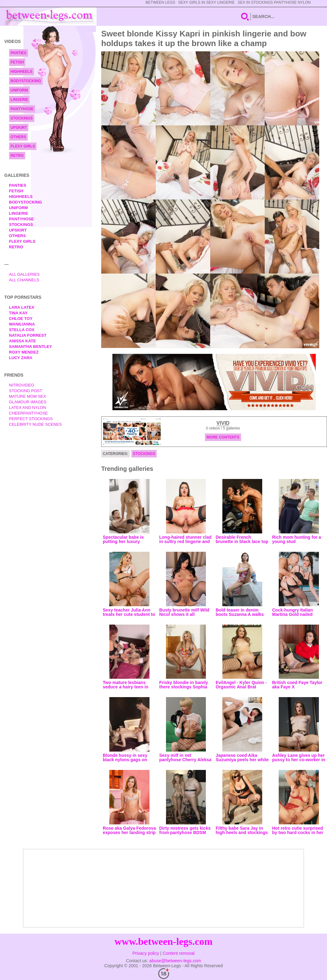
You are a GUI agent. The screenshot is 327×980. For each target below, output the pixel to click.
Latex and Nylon (28, 408)
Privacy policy (146, 953)
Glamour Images (28, 402)
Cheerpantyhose (28, 413)
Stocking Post (26, 391)
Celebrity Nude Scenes (36, 424)
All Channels (24, 280)
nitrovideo (22, 385)
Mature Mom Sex (28, 396)
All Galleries (24, 274)
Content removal (179, 953)
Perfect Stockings (31, 419)
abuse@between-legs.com (175, 961)
